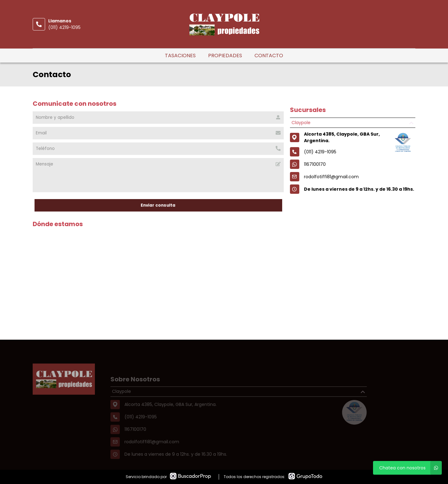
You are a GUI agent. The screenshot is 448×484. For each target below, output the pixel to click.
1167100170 (315, 164)
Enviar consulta (158, 205)
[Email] (158, 133)
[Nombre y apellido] (158, 118)
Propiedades (225, 56)
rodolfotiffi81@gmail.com (331, 177)
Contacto (269, 56)
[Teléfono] (158, 149)
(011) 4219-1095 (64, 27)
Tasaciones (180, 56)
